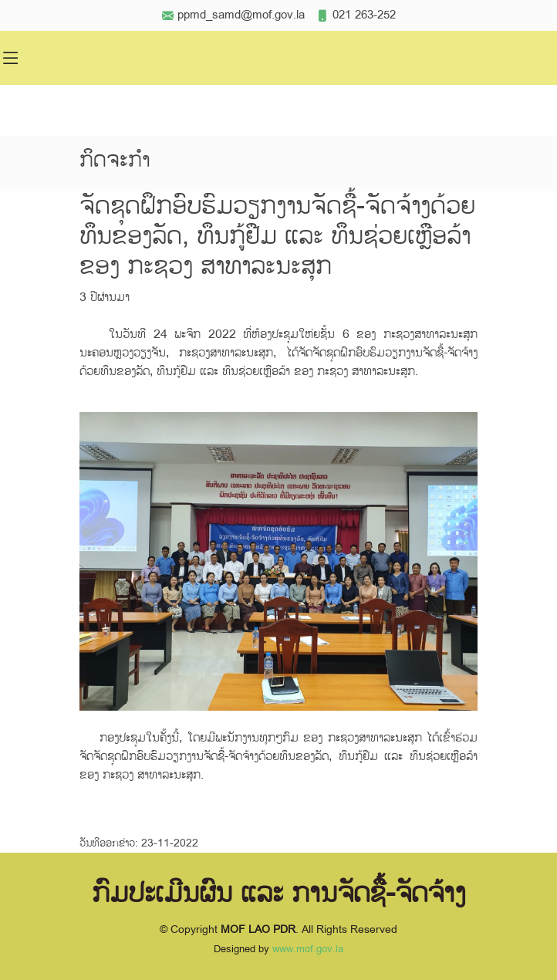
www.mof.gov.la (308, 949)
